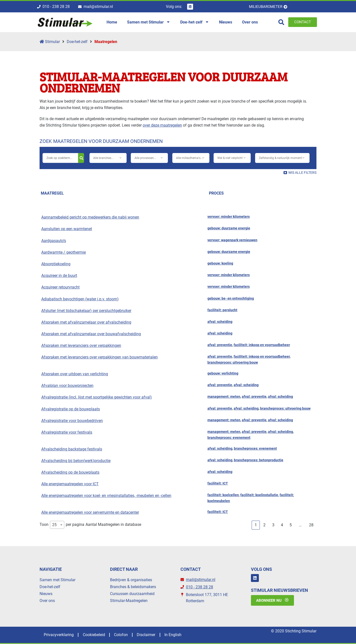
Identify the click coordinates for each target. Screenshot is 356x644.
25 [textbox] (54, 525)
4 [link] (282, 525)
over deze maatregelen (162, 125)
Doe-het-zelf (77, 42)
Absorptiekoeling (56, 264)
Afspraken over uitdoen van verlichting (75, 374)
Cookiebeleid (96, 635)
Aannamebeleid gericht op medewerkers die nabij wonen (90, 217)
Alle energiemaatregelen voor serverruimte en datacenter (90, 512)
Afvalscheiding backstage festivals (72, 449)
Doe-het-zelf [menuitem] (195, 22)
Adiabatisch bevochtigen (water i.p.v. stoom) (80, 299)
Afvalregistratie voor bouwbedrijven (72, 421)
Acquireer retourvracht (60, 287)
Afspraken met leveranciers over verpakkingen (81, 345)
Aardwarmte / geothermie (64, 252)
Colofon (124, 635)
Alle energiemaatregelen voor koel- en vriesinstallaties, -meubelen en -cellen (106, 496)
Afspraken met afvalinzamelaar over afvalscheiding (86, 322)
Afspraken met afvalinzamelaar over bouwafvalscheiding (91, 334)
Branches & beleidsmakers (133, 587)
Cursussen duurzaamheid (132, 594)
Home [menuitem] (112, 22)
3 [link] (273, 525)
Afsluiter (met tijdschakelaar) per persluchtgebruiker (86, 311)
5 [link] (291, 525)
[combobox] (57, 525)
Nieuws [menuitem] (226, 22)
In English (179, 635)
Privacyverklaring (59, 635)
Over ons (47, 601)
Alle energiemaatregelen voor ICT (70, 484)
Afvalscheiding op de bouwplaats (70, 472)
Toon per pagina (62, 525)
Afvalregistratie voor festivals (67, 432)
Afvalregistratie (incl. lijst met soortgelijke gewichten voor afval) (97, 397)
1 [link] (256, 525)
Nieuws (46, 594)
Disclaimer (151, 635)
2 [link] (264, 525)
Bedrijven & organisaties (131, 580)
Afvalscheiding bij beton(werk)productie (76, 461)
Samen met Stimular (57, 580)
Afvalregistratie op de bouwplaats (71, 409)
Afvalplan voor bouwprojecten (67, 386)
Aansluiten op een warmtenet (67, 229)
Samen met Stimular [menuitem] (149, 22)
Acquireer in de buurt (59, 276)
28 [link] (311, 525)
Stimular (50, 42)
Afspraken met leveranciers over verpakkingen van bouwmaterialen (100, 357)
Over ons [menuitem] (250, 22)
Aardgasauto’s (54, 241)
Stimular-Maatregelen (129, 601)
